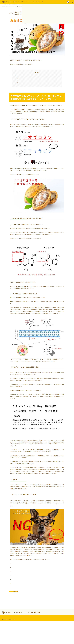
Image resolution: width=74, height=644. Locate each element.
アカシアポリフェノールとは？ (25, 2)
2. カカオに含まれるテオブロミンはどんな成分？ (30, 80)
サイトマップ (61, 640)
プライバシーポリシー (50, 640)
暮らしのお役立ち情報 (14, 5)
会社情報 (20, 640)
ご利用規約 (28, 640)
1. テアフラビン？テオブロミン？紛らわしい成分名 (30, 79)
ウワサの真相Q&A (23, 5)
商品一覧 (15, 2)
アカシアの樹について (38, 2)
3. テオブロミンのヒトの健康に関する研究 (28, 82)
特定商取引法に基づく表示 (9, 640)
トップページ (5, 5)
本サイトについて (37, 640)
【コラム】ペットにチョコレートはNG (28, 86)
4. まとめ (21, 84)
